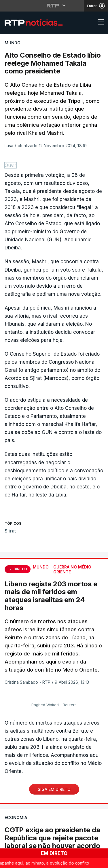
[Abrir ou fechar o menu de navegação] (99, 23)
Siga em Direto (54, 789)
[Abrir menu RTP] (54, 5)
